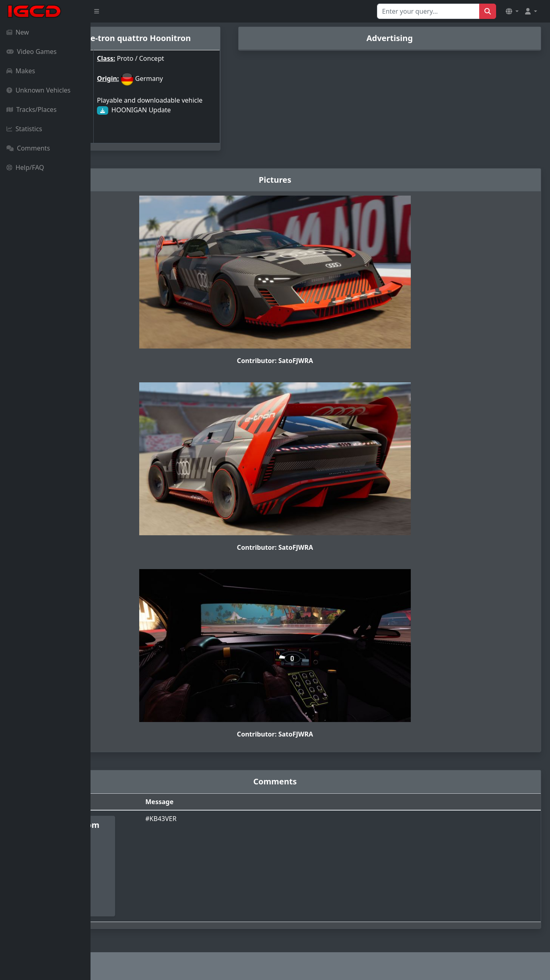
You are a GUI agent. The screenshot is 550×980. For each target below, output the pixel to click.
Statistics (24, 129)
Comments (28, 148)
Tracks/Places (32, 109)
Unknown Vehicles (38, 90)
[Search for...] (428, 11)
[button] (512, 11)
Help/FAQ (25, 167)
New (18, 32)
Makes (21, 71)
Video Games (32, 52)
